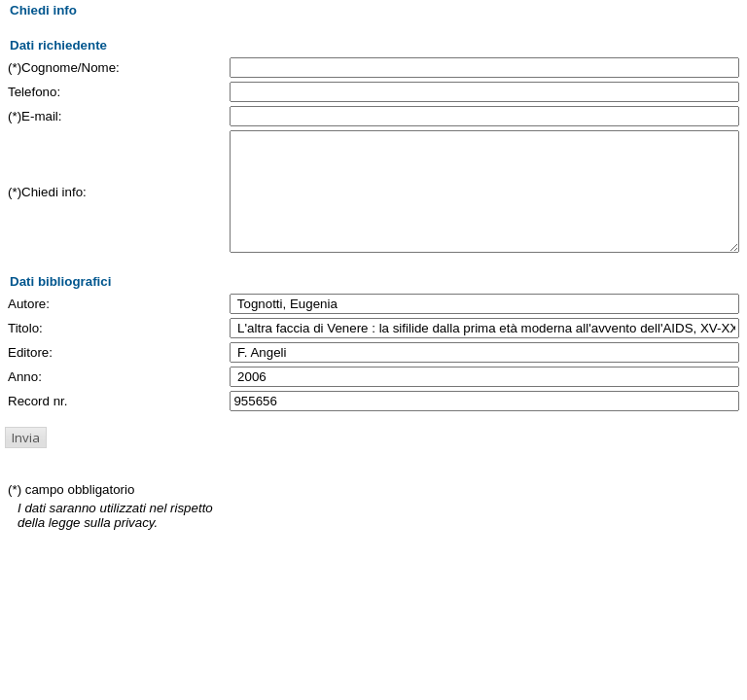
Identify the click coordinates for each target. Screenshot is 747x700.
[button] (26, 461)
